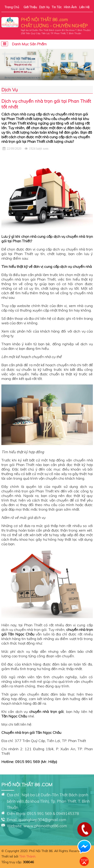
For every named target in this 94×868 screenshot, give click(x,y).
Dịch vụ (44, 7)
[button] (49, 76)
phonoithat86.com (51, 826)
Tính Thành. (28, 856)
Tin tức (57, 7)
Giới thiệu (30, 7)
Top (84, 860)
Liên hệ (84, 7)
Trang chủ (12, 7)
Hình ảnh (70, 7)
